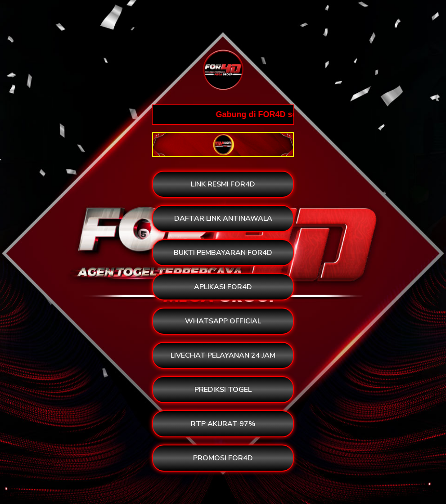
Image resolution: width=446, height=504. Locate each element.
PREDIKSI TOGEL (223, 390)
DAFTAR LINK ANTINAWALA (223, 218)
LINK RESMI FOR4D (223, 184)
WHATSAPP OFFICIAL (223, 321)
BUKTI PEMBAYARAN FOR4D (223, 253)
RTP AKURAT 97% (223, 424)
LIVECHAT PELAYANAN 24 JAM (223, 355)
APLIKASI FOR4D (223, 287)
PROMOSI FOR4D (223, 458)
